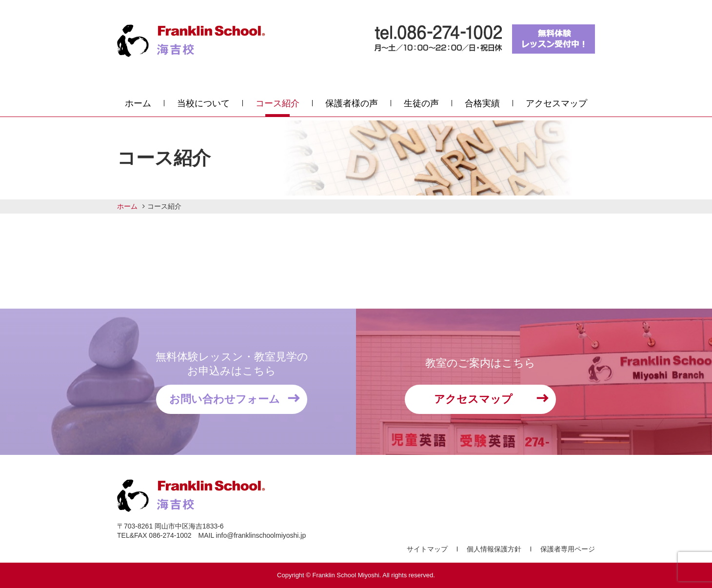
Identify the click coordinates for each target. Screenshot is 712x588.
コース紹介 (277, 103)
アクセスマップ (556, 103)
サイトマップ (427, 549)
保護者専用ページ (568, 549)
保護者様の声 (352, 103)
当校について (203, 103)
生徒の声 (421, 103)
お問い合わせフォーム (225, 399)
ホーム (138, 103)
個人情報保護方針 (494, 549)
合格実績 (482, 103)
